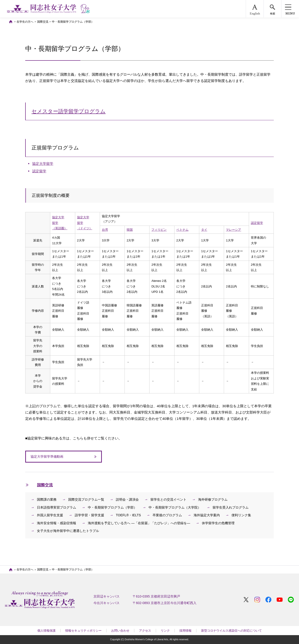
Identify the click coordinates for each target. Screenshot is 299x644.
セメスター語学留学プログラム (69, 111)
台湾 (105, 230)
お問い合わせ (120, 631)
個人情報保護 (46, 631)
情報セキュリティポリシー (83, 631)
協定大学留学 (43, 164)
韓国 (130, 230)
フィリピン (159, 230)
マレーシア (233, 230)
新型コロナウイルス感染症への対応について (231, 631)
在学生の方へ (25, 22)
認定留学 (39, 171)
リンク (165, 631)
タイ (204, 230)
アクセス (145, 631)
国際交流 (43, 22)
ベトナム (182, 230)
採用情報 (185, 631)
